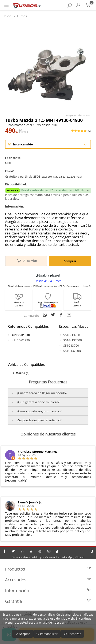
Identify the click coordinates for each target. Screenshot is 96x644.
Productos (48, 569)
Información (48, 590)
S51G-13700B (73, 340)
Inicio (8, 16)
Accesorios (48, 580)
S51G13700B (72, 351)
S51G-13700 (72, 335)
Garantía (48, 601)
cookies (27, 614)
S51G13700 (71, 345)
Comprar (70, 261)
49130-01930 (21, 340)
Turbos (22, 16)
